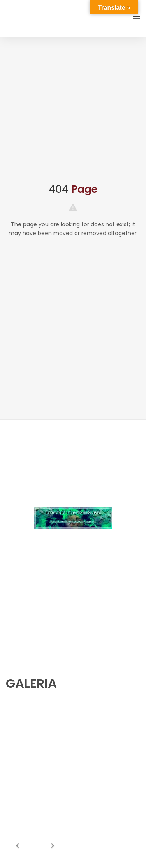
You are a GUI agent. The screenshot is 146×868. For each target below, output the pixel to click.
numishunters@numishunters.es (46, 595)
